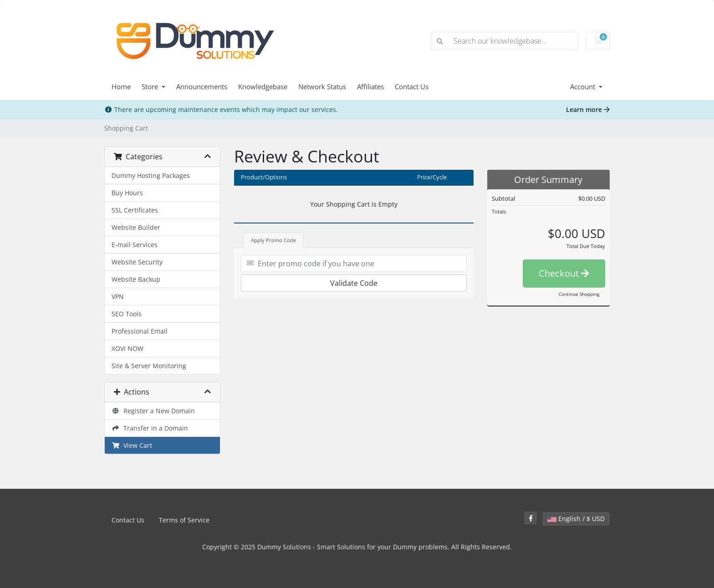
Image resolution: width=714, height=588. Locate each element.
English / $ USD (576, 519)
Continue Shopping (579, 294)
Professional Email (140, 331)
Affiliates (370, 86)
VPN (118, 297)
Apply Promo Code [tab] (273, 240)
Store (151, 86)
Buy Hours (127, 193)
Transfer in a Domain (150, 428)
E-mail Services (135, 245)
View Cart (132, 445)
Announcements (202, 86)
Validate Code (354, 283)
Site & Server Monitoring (149, 366)
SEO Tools (127, 314)
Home (121, 86)
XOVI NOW (127, 348)
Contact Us (412, 86)
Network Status (322, 86)
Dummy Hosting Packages (151, 175)
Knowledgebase (263, 86)
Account (584, 86)
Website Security (137, 262)
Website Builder (136, 227)
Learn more (588, 109)
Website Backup (136, 279)
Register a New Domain (153, 411)
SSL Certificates (135, 210)
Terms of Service (184, 520)
